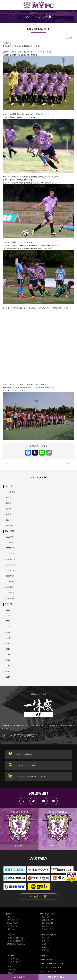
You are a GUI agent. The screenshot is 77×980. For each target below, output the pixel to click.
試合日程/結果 (13, 923)
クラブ (8, 967)
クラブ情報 (12, 970)
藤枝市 (9, 498)
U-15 (44, 947)
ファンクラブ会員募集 (24, 754)
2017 (8, 660)
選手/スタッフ (13, 920)
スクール (45, 950)
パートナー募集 (14, 962)
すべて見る (10, 492)
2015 (8, 671)
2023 (8, 627)
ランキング (12, 929)
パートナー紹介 (14, 959)
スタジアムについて (15, 938)
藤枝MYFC (10, 914)
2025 (8, 616)
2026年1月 (10, 554)
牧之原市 (10, 514)
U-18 (44, 944)
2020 (8, 643)
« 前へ (8, 463)
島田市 (9, 509)
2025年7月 (10, 587)
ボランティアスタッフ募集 (25, 765)
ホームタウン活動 (47, 960)
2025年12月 (11, 559)
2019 (8, 649)
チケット (44, 956)
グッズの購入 (31, 777)
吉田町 (9, 520)
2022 (8, 632)
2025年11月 (11, 565)
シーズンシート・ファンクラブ (52, 964)
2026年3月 (10, 543)
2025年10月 (11, 571)
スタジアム (10, 935)
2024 (8, 621)
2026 (8, 610)
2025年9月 (10, 576)
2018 (8, 655)
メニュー (21, 977)
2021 (8, 638)
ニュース (11, 917)
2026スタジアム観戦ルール (18, 944)
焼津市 (9, 503)
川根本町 (10, 525)
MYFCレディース (47, 914)
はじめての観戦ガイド (16, 941)
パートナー (10, 956)
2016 (8, 666)
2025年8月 (10, 582)
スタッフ (45, 941)
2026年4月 (10, 537)
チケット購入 (58, 977)
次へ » (69, 463)
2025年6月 (10, 593)
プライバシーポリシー (49, 971)
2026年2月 (10, 548)
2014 (8, 677)
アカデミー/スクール (48, 935)
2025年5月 (10, 598)
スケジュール (13, 926)
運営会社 (11, 973)
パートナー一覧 (37, 896)
